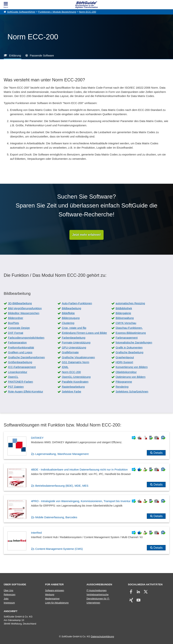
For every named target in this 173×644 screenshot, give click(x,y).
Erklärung (15, 55)
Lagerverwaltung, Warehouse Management (62, 454)
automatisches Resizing (130, 303)
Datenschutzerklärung (102, 637)
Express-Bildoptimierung (131, 333)
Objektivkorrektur (126, 372)
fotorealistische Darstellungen (134, 343)
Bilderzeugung (71, 318)
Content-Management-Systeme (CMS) (59, 549)
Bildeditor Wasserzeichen (24, 313)
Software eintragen (55, 591)
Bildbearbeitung (71, 308)
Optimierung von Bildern (131, 377)
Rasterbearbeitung (73, 387)
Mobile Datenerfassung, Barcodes (56, 517)
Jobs (6, 599)
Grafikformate (70, 352)
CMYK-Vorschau (126, 323)
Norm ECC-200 (87, 12)
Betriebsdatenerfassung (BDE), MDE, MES (62, 486)
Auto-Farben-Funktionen (77, 303)
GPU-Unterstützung (74, 347)
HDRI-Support (124, 362)
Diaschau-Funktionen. (129, 328)
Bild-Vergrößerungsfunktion (25, 308)
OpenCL (13, 377)
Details (158, 453)
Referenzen (10, 595)
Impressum (9, 603)
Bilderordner (16, 318)
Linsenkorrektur (18, 372)
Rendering (122, 387)
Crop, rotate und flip (74, 328)
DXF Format (16, 333)
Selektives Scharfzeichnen (132, 392)
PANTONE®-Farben (21, 382)
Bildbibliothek (124, 308)
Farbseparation (17, 343)
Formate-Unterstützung (76, 343)
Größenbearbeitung (20, 362)
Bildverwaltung (125, 318)
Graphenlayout (125, 357)
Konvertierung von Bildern (132, 367)
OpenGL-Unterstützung (76, 377)
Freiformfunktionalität (21, 347)
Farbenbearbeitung (74, 338)
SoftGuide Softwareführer (21, 12)
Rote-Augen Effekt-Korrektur (26, 392)
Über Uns (8, 591)
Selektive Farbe (71, 392)
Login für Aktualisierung (57, 603)
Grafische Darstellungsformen (26, 357)
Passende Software (42, 55)
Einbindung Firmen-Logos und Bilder (84, 333)
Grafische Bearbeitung (129, 352)
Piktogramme (124, 382)
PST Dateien (16, 387)
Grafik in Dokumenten (129, 347)
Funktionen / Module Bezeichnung (57, 12)
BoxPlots (13, 323)
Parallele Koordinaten (75, 382)
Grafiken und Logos (20, 352)
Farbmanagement (127, 338)
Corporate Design (19, 328)
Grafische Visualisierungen (78, 357)
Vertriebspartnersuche (98, 595)
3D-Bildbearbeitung (20, 303)
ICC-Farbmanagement (22, 367)
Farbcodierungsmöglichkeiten (26, 338)
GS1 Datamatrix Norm (76, 362)
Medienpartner (52, 599)
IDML (65, 367)
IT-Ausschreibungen (97, 591)
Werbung (50, 595)
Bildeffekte (68, 313)
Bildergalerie (123, 313)
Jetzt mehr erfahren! (86, 235)
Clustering (68, 323)
